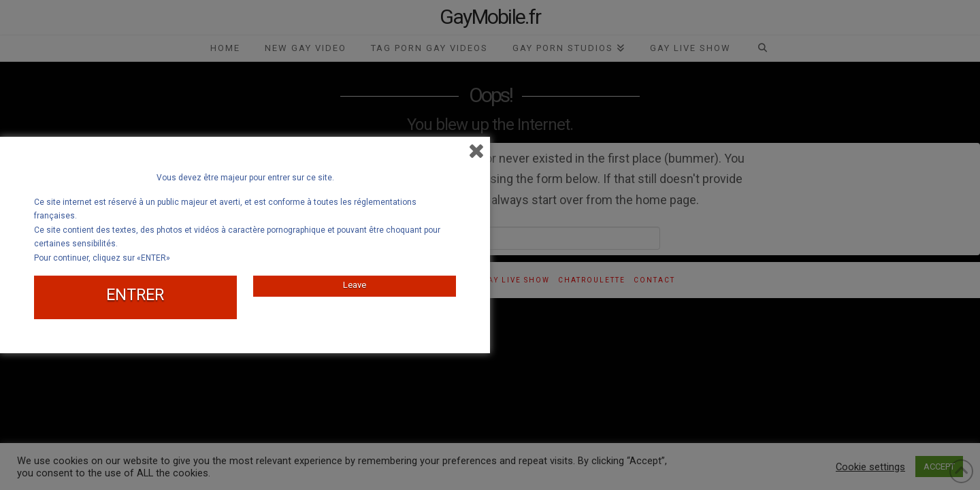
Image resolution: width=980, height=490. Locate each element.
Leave (355, 285)
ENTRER (135, 295)
